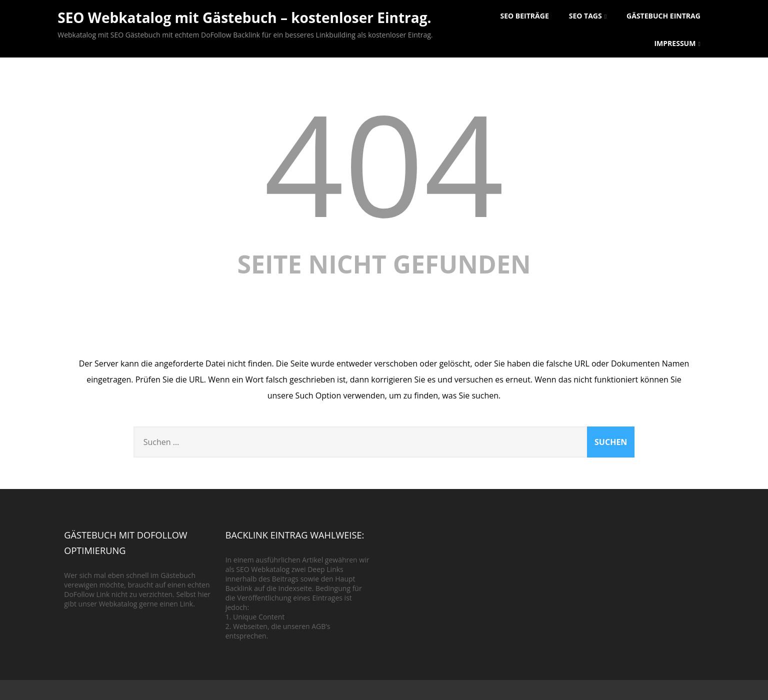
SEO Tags (588, 16)
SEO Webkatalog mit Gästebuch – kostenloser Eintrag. (244, 17)
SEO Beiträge (525, 16)
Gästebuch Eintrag (663, 16)
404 (384, 163)
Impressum (677, 43)
